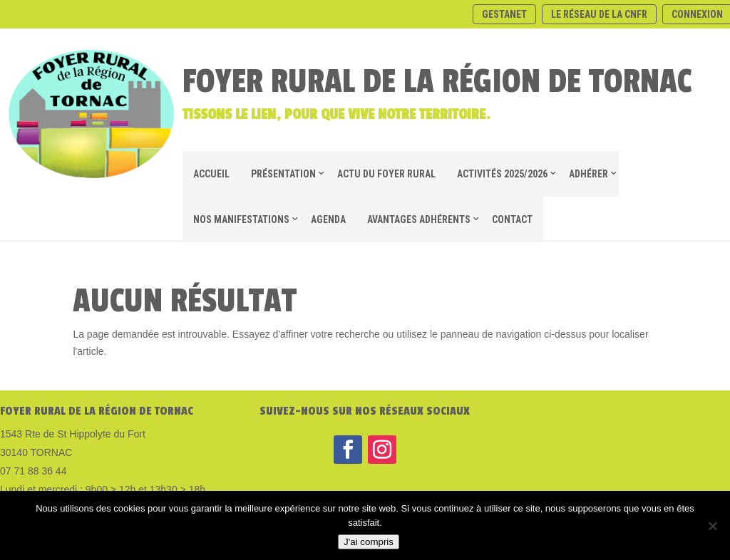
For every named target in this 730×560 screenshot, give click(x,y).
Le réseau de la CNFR (599, 14)
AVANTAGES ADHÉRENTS (419, 219)
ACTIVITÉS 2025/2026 (502, 174)
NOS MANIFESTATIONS (241, 219)
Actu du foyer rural (386, 174)
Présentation (283, 174)
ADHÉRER (588, 174)
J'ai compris (369, 542)
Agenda (328, 219)
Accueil (211, 174)
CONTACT (512, 219)
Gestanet (504, 14)
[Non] (712, 526)
